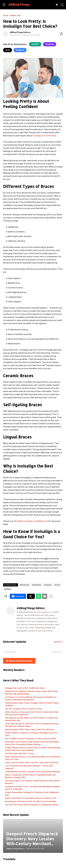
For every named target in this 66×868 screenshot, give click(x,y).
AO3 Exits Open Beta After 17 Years (19, 753)
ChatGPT (35, 44)
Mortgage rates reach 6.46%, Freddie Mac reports (25, 688)
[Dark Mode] (57, 5)
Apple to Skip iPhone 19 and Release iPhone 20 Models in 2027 (31, 798)
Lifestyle (7, 589)
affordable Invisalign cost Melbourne (31, 521)
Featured (48, 585)
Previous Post (11, 652)
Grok (8, 50)
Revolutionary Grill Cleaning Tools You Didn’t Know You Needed (31, 801)
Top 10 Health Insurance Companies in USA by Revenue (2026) (31, 739)
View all (57, 642)
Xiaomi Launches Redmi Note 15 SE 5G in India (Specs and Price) (32, 763)
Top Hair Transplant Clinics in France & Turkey (24, 709)
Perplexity (50, 44)
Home (6, 15)
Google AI (20, 50)
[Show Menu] (4, 5)
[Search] (62, 5)
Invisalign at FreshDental (44, 136)
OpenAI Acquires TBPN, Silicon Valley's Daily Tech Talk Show (30, 729)
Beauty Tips (16, 15)
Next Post (57, 652)
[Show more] (51, 596)
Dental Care (37, 585)
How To (57, 585)
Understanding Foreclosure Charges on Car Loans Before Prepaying (32, 772)
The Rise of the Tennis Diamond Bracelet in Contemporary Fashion (32, 805)
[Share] (60, 34)
